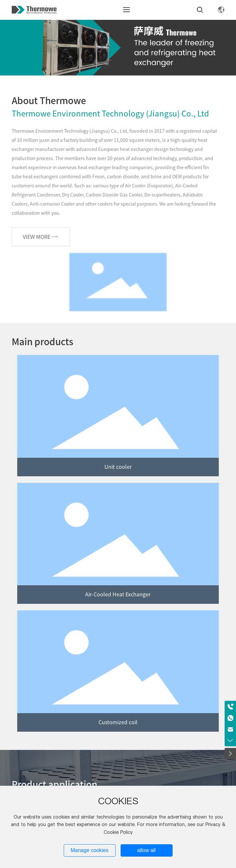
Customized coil (118, 722)
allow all (146, 850)
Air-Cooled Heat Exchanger (118, 594)
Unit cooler (118, 467)
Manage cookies (90, 850)
